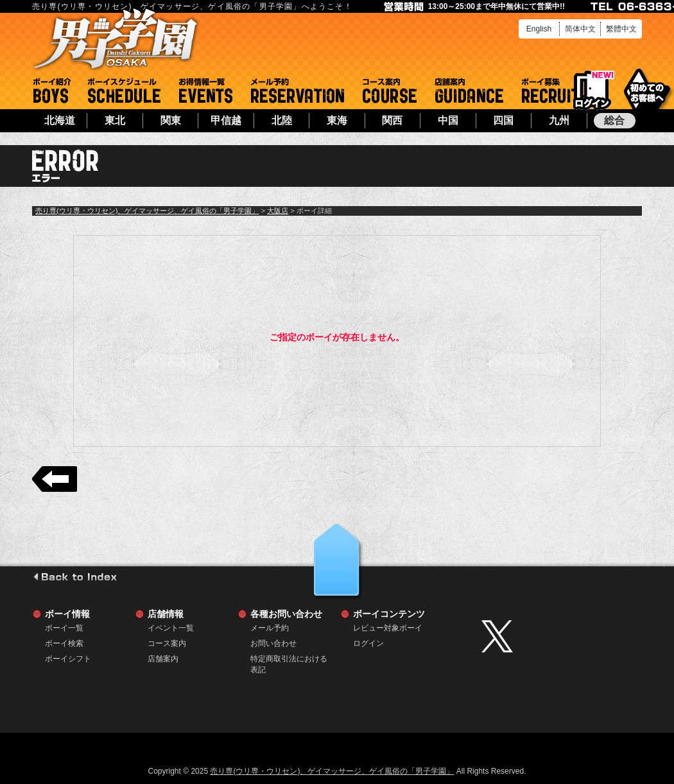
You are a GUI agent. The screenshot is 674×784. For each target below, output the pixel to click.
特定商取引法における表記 (289, 659)
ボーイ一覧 (64, 628)
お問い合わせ (273, 643)
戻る (55, 479)
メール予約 (298, 91)
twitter (558, 636)
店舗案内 (469, 91)
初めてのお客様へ (647, 90)
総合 (614, 120)
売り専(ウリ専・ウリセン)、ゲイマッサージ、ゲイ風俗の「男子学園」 (147, 211)
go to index (75, 577)
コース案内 (390, 91)
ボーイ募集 (551, 91)
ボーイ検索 (64, 643)
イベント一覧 (206, 91)
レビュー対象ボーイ (388, 628)
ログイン (592, 91)
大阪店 (278, 211)
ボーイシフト (124, 91)
